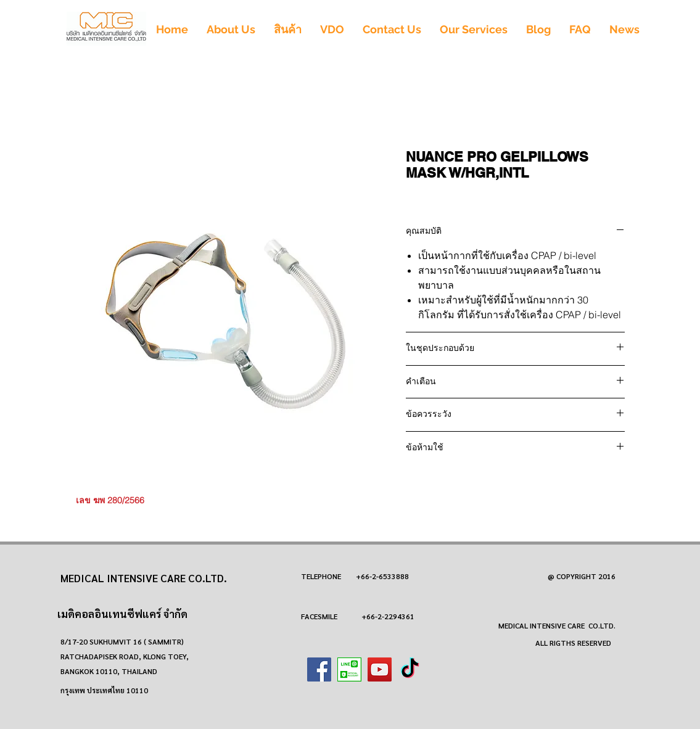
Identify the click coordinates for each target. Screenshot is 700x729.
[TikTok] (410, 669)
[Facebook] (319, 669)
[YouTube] (380, 669)
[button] (288, 29)
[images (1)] (349, 669)
